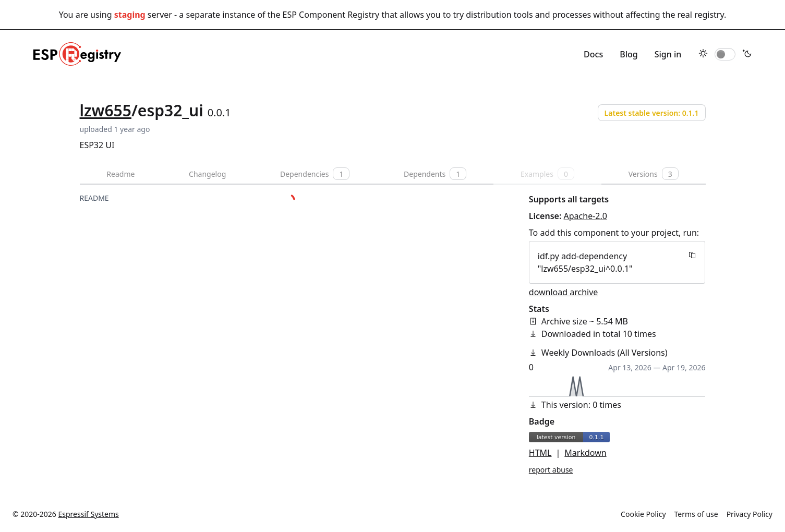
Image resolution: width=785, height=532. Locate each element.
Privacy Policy (750, 514)
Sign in (668, 54)
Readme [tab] (120, 174)
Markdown (585, 453)
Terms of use (696, 514)
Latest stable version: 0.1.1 (652, 113)
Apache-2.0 (585, 216)
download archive (564, 292)
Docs (593, 54)
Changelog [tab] (207, 174)
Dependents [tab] (435, 174)
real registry (701, 15)
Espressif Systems (89, 514)
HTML (540, 453)
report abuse (551, 470)
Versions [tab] (654, 174)
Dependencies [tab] (315, 174)
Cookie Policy (643, 514)
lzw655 (106, 110)
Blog (629, 54)
